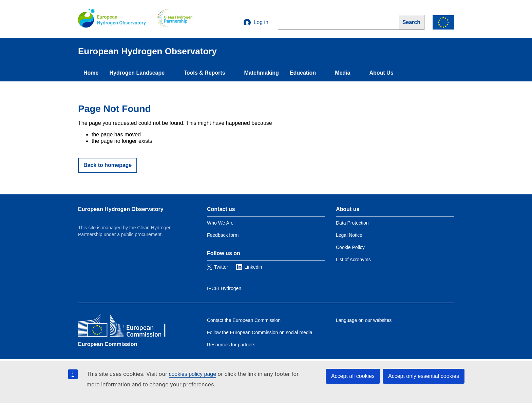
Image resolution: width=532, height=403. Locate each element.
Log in (256, 22)
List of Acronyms (353, 260)
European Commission (108, 344)
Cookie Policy (350, 247)
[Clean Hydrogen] (175, 19)
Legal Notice (349, 235)
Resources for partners (231, 345)
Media (343, 73)
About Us (381, 73)
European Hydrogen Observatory (121, 209)
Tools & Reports (204, 73)
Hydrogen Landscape (137, 73)
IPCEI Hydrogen (224, 288)
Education (303, 73)
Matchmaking (262, 73)
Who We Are (220, 223)
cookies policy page (192, 374)
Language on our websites (364, 320)
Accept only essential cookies (424, 376)
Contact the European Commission (244, 320)
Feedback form (223, 235)
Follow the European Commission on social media (260, 332)
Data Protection (352, 223)
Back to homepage (108, 165)
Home (91, 73)
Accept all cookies (353, 376)
